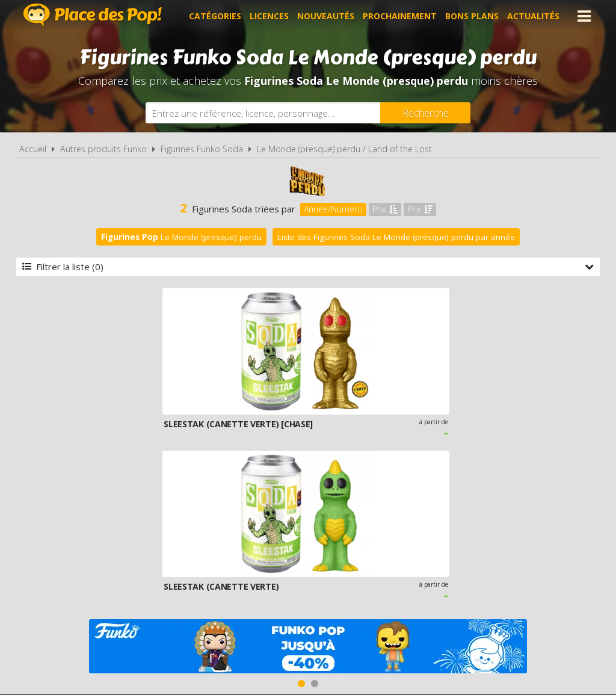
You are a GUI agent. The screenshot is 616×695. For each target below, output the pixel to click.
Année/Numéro (333, 209)
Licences (269, 16)
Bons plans (472, 16)
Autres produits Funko (103, 149)
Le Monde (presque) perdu (181, 237)
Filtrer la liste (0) (308, 267)
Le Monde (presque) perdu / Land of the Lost (344, 149)
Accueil (33, 149)
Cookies (381, 551)
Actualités (533, 16)
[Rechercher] (425, 113)
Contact (499, 551)
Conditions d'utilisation (291, 551)
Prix (385, 209)
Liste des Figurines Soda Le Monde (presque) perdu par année (396, 237)
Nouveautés (326, 16)
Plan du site (439, 551)
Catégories (215, 16)
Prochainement (400, 16)
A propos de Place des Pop (156, 551)
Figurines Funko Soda (202, 149)
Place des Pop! (93, 15)
